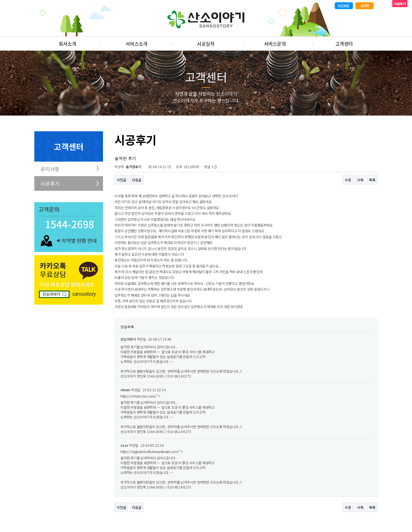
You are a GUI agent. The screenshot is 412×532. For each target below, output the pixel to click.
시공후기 (50, 183)
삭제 (360, 180)
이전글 (121, 180)
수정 (348, 180)
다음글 (136, 180)
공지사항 (50, 169)
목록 (372, 180)
